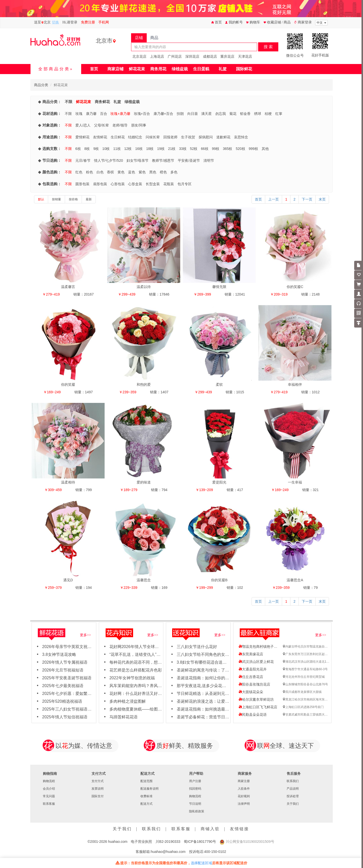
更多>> (85, 635)
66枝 (205, 149)
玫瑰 (79, 114)
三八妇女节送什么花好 (197, 647)
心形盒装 (135, 184)
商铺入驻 (210, 829)
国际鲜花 (244, 69)
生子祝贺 (188, 137)
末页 (322, 199)
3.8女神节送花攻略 (59, 654)
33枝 (183, 149)
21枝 (172, 149)
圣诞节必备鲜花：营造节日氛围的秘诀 (211, 717)
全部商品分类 (54, 69)
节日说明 (195, 804)
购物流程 (49, 781)
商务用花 (158, 69)
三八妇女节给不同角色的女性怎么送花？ (213, 654)
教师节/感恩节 (163, 160)
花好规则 (244, 796)
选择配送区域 (201, 863)
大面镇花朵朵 (251, 692)
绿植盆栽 (180, 69)
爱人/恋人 (83, 125)
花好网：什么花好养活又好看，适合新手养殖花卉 (154, 694)
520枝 (240, 149)
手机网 (104, 22)
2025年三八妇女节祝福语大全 (69, 709)
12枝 (128, 149)
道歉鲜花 (223, 137)
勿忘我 (221, 114)
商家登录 (303, 22)
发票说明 (98, 789)
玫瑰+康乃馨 (120, 114)
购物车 (253, 22)
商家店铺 (115, 69)
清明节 (209, 160)
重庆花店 (227, 56)
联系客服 (49, 804)
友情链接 (239, 829)
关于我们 (293, 804)
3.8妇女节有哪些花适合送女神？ (206, 662)
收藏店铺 (273, 22)
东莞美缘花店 (251, 654)
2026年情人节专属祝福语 (65, 662)
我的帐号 (234, 22)
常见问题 (49, 796)
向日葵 (193, 114)
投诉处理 (293, 796)
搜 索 (268, 47)
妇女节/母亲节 (138, 160)
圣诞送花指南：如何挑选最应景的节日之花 (215, 709)
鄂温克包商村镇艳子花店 (260, 647)
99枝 (216, 149)
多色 (174, 172)
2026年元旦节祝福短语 (63, 670)
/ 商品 (286, 22)
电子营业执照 (141, 842)
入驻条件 (244, 789)
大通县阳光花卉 (253, 669)
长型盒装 (153, 184)
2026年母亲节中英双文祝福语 (69, 647)
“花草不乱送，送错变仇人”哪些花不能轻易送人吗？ (155, 654)
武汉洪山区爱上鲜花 (256, 662)
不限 (69, 102)
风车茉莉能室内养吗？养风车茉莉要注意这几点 (152, 686)
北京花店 (139, 56)
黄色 (121, 172)
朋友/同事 (139, 125)
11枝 (117, 149)
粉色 (89, 172)
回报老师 (170, 137)
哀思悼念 (241, 137)
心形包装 (118, 184)
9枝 (96, 149)
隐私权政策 (197, 811)
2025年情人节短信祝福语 (65, 717)
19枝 (161, 149)
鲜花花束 (137, 69)
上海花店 (157, 56)
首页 (217, 22)
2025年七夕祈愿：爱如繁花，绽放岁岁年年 (81, 694)
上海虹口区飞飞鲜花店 (258, 707)
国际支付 (98, 796)
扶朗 (180, 114)
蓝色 (132, 172)
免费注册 (88, 22)
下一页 (307, 199)
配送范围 (146, 781)
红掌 (279, 114)
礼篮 (223, 69)
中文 (321, 23)
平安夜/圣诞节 (189, 160)
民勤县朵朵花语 (253, 715)
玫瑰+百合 (142, 114)
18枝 (150, 149)
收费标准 (146, 796)
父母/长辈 (102, 125)
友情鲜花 (100, 137)
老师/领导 (120, 125)
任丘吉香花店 (251, 677)
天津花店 (245, 56)
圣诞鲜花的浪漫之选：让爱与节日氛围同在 (215, 701)
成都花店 (210, 56)
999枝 (253, 149)
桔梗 (268, 114)
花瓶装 (169, 184)
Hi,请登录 (70, 22)
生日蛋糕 (201, 69)
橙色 (163, 172)
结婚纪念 (135, 137)
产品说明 (293, 789)
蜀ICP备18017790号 (200, 842)
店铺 (139, 38)
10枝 (106, 149)
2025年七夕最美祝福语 (63, 686)
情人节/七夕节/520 (109, 160)
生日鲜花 (118, 137)
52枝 (194, 149)
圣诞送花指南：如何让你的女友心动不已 (213, 678)
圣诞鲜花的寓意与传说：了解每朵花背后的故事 (219, 670)
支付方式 (98, 781)
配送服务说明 (149, 789)
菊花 (233, 114)
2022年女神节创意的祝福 (132, 678)
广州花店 (175, 56)
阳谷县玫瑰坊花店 (254, 684)
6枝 (78, 149)
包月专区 (185, 184)
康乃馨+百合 (163, 114)
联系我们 (293, 781)
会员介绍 (49, 789)
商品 (154, 38)
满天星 (206, 114)
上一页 (274, 199)
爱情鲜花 (82, 137)
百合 (104, 114)
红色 (79, 172)
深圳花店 (192, 56)
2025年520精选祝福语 (62, 701)
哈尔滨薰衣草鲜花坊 (256, 699)
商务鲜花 (102, 102)
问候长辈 (153, 137)
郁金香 (245, 114)
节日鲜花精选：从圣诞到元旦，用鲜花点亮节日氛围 (223, 694)
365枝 (228, 149)
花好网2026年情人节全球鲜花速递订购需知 (148, 647)
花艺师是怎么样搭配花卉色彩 (136, 670)
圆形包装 (82, 184)
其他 (265, 149)
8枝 (87, 149)
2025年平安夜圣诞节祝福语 (67, 678)
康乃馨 (91, 114)
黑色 (153, 172)
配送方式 (146, 804)
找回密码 (195, 789)
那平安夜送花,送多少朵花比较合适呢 (209, 686)
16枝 (139, 149)
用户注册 (195, 781)
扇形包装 (100, 184)
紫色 (142, 172)
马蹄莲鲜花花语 (124, 717)
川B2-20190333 (168, 842)
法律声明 (244, 804)
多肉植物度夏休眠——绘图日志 (138, 709)
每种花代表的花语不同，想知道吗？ (142, 662)
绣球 (258, 114)
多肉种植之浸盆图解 (128, 701)
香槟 (110, 172)
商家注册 (244, 781)
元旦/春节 (83, 160)
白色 (100, 172)
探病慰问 (206, 137)
